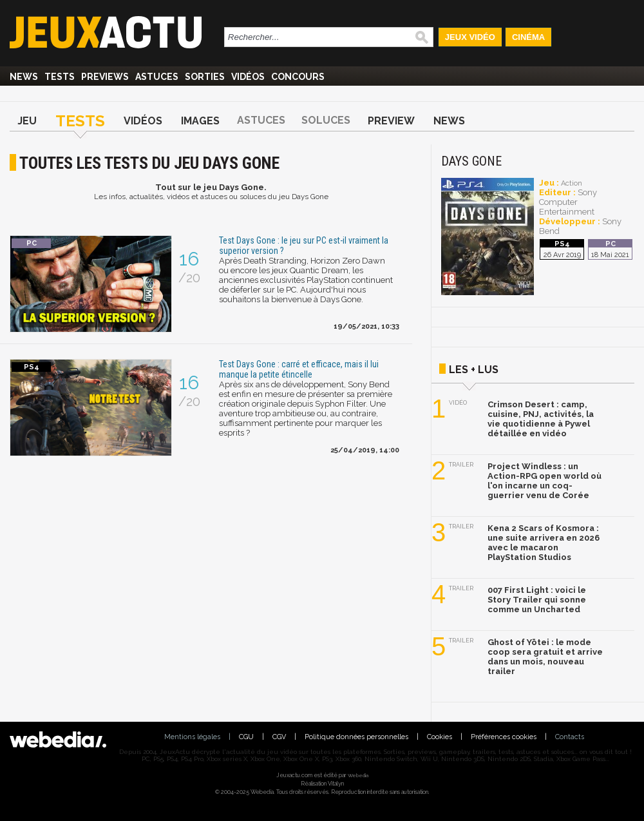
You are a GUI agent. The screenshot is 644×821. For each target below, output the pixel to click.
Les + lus (474, 370)
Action (572, 183)
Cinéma (528, 37)
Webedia (358, 775)
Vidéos (248, 77)
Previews (105, 77)
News (24, 77)
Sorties (205, 77)
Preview (391, 121)
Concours (298, 77)
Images (200, 121)
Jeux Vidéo (470, 37)
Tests (60, 77)
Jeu (27, 121)
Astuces (157, 77)
